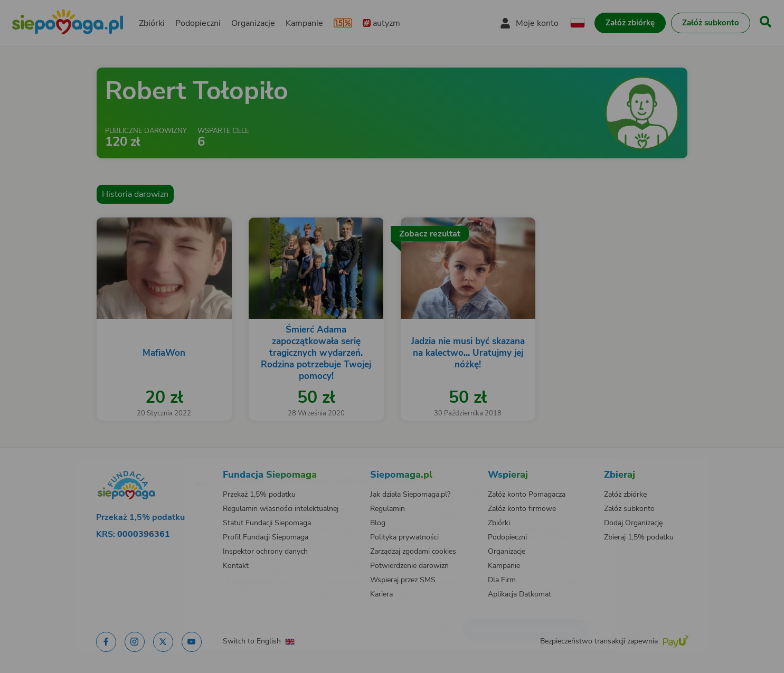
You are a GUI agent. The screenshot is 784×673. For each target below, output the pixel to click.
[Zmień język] (160, 465)
